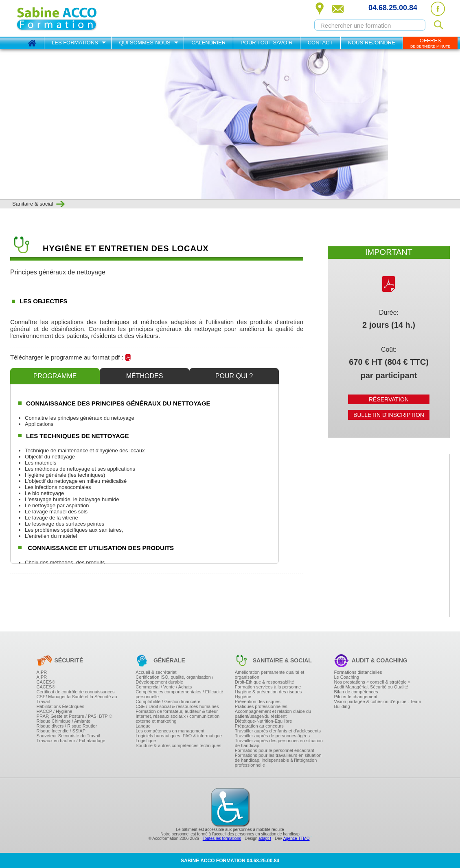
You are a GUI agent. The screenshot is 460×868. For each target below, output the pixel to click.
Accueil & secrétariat (156, 672)
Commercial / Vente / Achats (164, 687)
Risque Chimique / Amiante (64, 721)
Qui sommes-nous (145, 43)
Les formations (75, 43)
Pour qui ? (234, 376)
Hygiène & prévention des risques (268, 692)
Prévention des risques (258, 701)
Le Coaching (346, 677)
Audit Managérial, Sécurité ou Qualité (371, 687)
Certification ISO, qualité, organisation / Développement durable (174, 679)
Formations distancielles (358, 672)
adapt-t (265, 838)
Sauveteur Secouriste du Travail (68, 736)
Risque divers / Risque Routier (67, 726)
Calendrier (208, 43)
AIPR (42, 672)
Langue (143, 726)
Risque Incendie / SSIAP (61, 731)
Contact (320, 43)
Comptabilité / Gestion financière (168, 701)
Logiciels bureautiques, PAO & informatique (179, 736)
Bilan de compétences (356, 692)
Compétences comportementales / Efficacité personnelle (179, 694)
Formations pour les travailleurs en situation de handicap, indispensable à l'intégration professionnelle (278, 760)
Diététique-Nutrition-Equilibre (264, 721)
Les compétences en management (170, 731)
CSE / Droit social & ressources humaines (177, 706)
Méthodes (145, 376)
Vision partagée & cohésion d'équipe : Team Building (377, 704)
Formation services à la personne (268, 687)
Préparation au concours (259, 726)
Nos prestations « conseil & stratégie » (372, 682)
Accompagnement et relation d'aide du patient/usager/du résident (273, 714)
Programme (55, 376)
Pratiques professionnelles (261, 706)
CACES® (46, 682)
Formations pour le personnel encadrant (275, 750)
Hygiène (243, 697)
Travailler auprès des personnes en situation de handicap (279, 743)
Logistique (146, 741)
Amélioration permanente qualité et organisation (270, 675)
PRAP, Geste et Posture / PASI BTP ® (74, 716)
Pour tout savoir (267, 43)
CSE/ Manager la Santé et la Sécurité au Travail (77, 699)
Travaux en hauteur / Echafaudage (71, 741)
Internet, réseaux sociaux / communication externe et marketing (177, 719)
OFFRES (430, 43)
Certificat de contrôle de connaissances (76, 692)
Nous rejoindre (372, 43)
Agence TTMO (297, 838)
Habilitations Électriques (60, 706)
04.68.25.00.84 (393, 8)
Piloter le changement (355, 697)
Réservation (389, 399)
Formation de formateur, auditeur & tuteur (177, 711)
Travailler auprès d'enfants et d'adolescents (278, 731)
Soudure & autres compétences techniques (178, 745)
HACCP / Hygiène (55, 711)
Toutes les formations (222, 838)
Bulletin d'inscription (389, 415)
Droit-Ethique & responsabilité (265, 682)
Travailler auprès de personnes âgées (272, 736)
